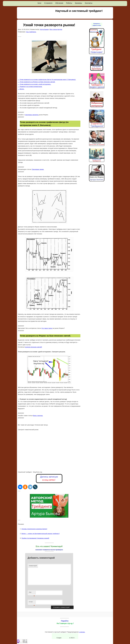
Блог (39, 3)
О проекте (48, 3)
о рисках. (82, 632)
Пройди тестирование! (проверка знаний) (35, 538)
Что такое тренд (47, 328)
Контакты (89, 3)
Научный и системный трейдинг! (79, 11)
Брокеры (79, 3)
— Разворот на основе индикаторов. (30, 87)
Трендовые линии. (38, 169)
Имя (32, 593)
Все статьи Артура (56, 29)
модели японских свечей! (34, 347)
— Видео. (21, 89)
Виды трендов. (38, 416)
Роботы (69, 3)
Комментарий (33, 566)
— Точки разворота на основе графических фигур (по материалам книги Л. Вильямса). (47, 79)
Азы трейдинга (31, 32)
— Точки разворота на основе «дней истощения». (35, 84)
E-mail (32, 602)
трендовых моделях (32, 115)
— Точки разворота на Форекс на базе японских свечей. (37, 82)
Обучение (59, 3)
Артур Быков (44, 29)
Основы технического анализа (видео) (34, 529)
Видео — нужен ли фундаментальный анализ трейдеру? (41, 534)
